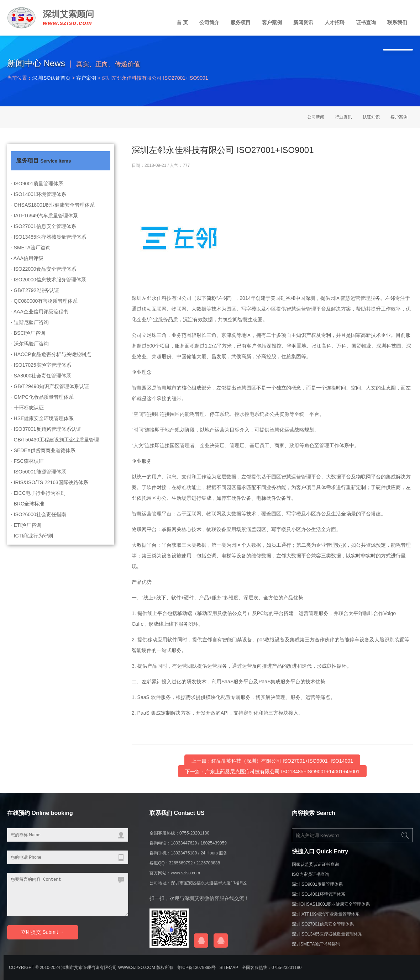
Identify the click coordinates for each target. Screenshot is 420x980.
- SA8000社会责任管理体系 (41, 383)
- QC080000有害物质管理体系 (44, 308)
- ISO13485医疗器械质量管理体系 (48, 244)
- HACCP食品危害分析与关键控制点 (51, 361)
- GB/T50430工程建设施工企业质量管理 (55, 447)
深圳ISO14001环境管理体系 (319, 894)
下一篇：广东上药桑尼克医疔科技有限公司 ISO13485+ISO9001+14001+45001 (272, 772)
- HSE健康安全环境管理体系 (42, 425)
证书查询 (366, 22)
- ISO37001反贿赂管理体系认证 (46, 436)
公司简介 (209, 22)
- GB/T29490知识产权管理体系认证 (50, 393)
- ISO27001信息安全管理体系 (43, 233)
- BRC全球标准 (27, 511)
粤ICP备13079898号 (196, 968)
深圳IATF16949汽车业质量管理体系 (326, 914)
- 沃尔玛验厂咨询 (30, 351)
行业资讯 (343, 117)
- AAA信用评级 (27, 265)
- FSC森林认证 (27, 468)
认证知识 (371, 117)
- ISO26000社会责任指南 (38, 521)
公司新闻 (316, 117)
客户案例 (272, 22)
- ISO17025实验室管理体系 (41, 372)
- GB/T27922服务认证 (35, 297)
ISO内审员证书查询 (311, 874)
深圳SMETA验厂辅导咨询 (316, 944)
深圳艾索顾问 (68, 14)
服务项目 (241, 22)
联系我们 (397, 22)
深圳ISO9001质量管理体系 (317, 884)
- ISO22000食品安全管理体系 (43, 276)
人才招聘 (335, 22)
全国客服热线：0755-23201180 (272, 968)
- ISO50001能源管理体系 (38, 479)
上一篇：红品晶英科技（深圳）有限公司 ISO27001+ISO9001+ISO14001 (272, 761)
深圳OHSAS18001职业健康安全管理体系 (331, 904)
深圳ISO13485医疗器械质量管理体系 (327, 934)
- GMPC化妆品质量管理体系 (42, 404)
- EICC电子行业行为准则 (38, 500)
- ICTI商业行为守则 (32, 543)
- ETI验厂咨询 (26, 532)
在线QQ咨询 (201, 941)
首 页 (182, 22)
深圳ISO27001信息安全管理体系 (323, 924)
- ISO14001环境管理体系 (38, 201)
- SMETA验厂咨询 (31, 255)
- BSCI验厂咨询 (28, 340)
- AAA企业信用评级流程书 (40, 319)
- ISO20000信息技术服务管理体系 (48, 287)
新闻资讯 (303, 22)
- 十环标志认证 (27, 415)
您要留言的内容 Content (68, 895)
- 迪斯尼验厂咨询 (30, 329)
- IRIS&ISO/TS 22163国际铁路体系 (49, 489)
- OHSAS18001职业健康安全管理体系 (53, 212)
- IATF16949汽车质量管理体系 (44, 223)
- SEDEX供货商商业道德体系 (43, 457)
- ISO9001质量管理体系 (37, 191)
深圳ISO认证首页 (51, 78)
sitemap (229, 968)
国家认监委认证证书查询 (315, 864)
